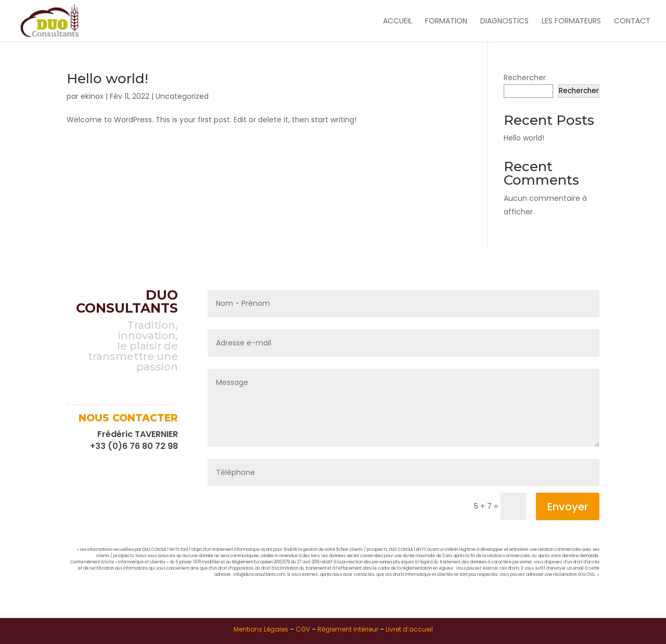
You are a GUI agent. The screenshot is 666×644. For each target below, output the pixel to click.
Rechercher (525, 78)
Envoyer (568, 507)
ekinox (92, 96)
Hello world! (107, 79)
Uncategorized (182, 96)
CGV (303, 629)
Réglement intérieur (348, 629)
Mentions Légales (261, 629)
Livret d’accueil (409, 629)
